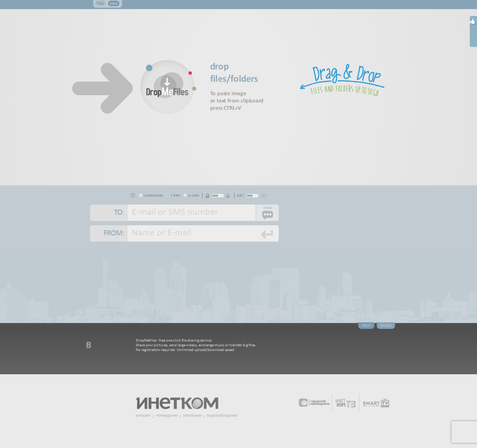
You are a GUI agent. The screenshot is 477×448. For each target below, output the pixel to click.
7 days (175, 195)
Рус (101, 3)
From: (114, 233)
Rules (386, 326)
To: (119, 213)
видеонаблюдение (222, 415)
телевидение (167, 415)
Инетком (181, 400)
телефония (192, 415)
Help (366, 326)
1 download (153, 195)
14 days (193, 195)
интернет (143, 415)
